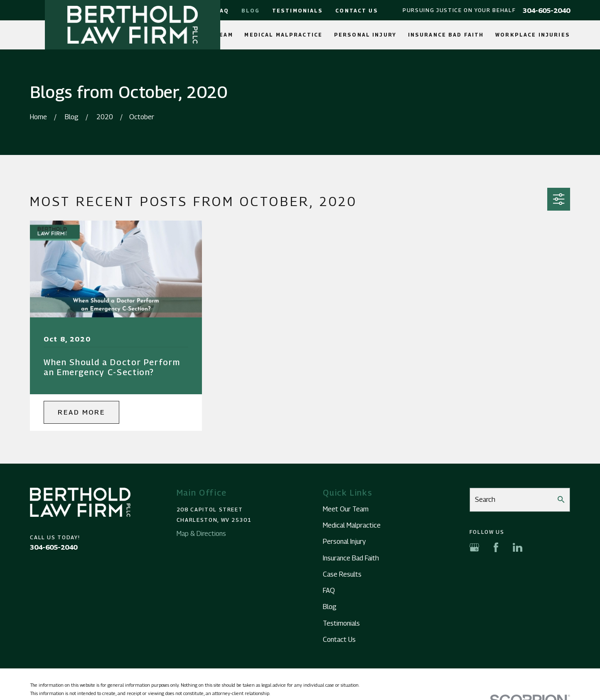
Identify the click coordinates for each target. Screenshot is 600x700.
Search (485, 499)
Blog (251, 11)
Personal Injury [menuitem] (365, 35)
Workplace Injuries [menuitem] (533, 35)
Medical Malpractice (352, 525)
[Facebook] (496, 547)
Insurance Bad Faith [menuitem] (446, 35)
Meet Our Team (346, 509)
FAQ (222, 11)
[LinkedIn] (518, 547)
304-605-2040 (546, 10)
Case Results (342, 574)
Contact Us (357, 11)
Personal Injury (344, 541)
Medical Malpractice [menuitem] (283, 35)
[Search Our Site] (561, 499)
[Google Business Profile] (474, 547)
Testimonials (298, 11)
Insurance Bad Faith (351, 558)
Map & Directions (201, 533)
